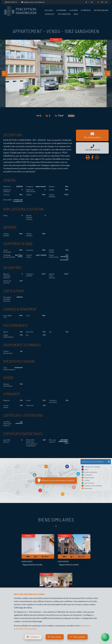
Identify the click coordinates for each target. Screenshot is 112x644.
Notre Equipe (101, 10)
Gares (86, 470)
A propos (86, 10)
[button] (96, 462)
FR (98, 2)
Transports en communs (92, 467)
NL (106, 2)
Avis (76, 14)
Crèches (87, 480)
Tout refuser (56, 637)
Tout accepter (79, 637)
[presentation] (4, 73)
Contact (50, 14)
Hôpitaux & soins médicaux (93, 486)
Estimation (64, 14)
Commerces (88, 475)
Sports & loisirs (89, 483)
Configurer (35, 637)
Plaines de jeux (89, 478)
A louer (74, 10)
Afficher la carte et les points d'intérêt (56, 480)
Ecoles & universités (91, 472)
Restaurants (88, 489)
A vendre (61, 10)
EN (102, 2)
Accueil (49, 10)
